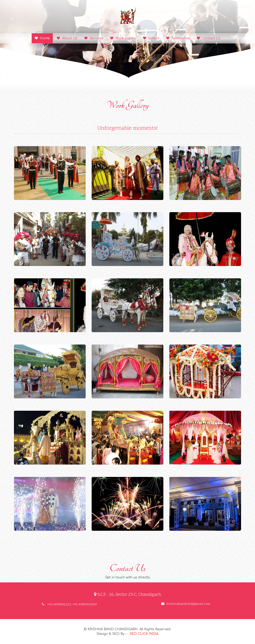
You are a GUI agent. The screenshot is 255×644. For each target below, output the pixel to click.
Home (42, 38)
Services (94, 38)
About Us (67, 38)
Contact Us (209, 38)
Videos (151, 38)
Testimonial (178, 38)
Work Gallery (123, 38)
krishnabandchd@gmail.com (186, 604)
